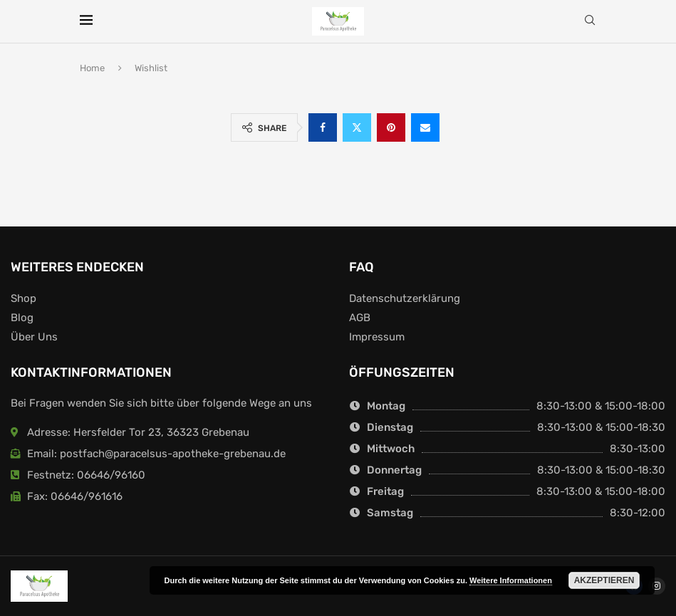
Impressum (377, 337)
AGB (360, 318)
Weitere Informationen (511, 580)
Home (92, 68)
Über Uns (34, 337)
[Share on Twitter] (357, 127)
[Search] (590, 21)
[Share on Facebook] (323, 127)
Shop (24, 299)
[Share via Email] (425, 127)
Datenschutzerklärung (405, 299)
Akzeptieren (604, 580)
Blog (22, 318)
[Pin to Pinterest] (391, 127)
